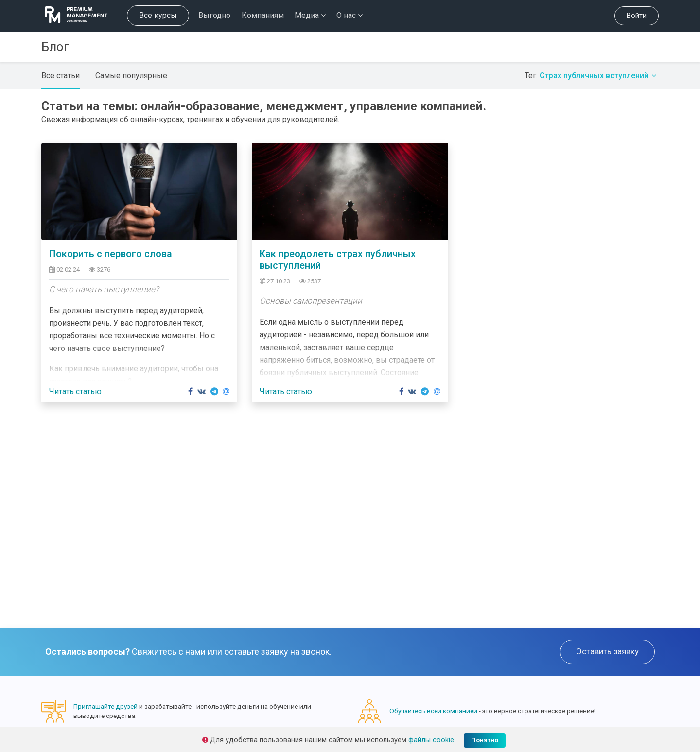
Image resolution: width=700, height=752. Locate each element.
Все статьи (61, 76)
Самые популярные (131, 76)
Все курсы (158, 15)
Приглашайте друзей (105, 706)
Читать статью (75, 392)
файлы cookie (431, 740)
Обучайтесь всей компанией (433, 711)
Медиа (310, 15)
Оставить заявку (607, 651)
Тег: (592, 76)
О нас (350, 15)
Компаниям (263, 15)
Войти (637, 16)
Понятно (485, 740)
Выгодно (214, 15)
